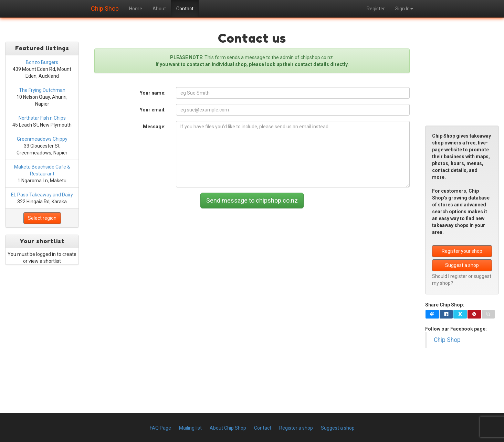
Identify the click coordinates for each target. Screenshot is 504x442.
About (159, 9)
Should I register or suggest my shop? (462, 280)
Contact (185, 9)
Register (376, 9)
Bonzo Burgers (42, 62)
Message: (154, 127)
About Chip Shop (228, 428)
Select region (42, 218)
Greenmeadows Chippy (42, 139)
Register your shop (462, 251)
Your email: (153, 110)
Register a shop (296, 428)
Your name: (153, 93)
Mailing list (190, 428)
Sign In (404, 9)
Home (136, 9)
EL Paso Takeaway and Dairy (42, 195)
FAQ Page (160, 428)
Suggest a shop (462, 265)
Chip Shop (105, 8)
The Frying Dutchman (42, 90)
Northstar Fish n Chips (42, 118)
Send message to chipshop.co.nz (252, 200)
